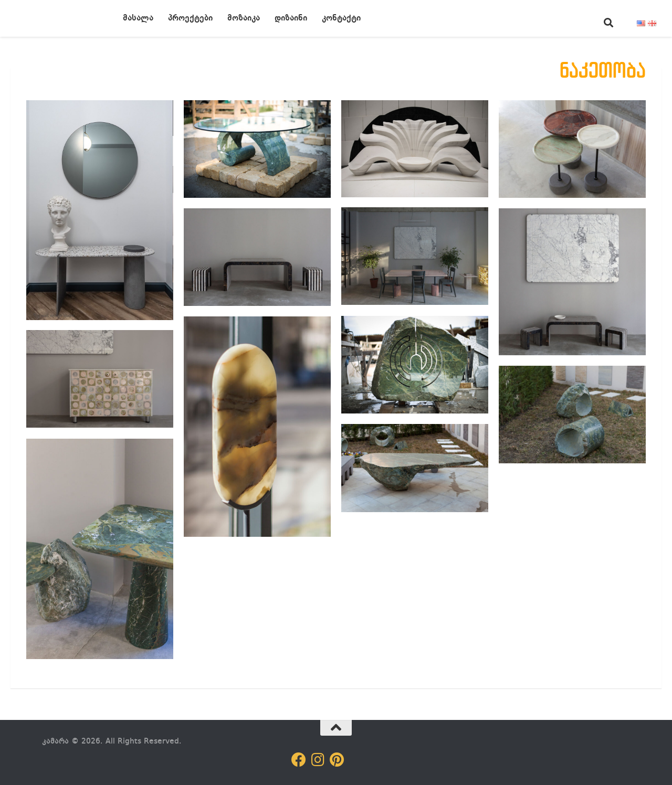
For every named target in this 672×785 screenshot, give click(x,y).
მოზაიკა (244, 18)
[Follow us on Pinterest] (337, 760)
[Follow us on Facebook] (299, 760)
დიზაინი (291, 18)
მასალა (138, 18)
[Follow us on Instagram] (318, 760)
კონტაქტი (341, 18)
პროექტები (190, 18)
